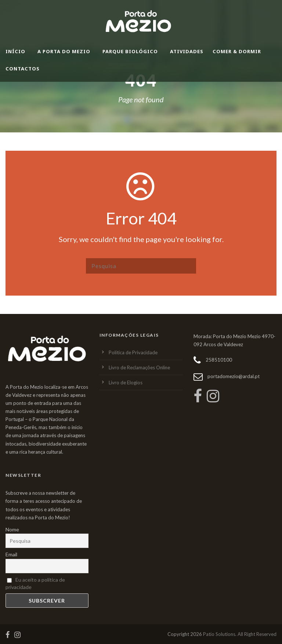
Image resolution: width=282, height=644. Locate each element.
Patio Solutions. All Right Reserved (240, 634)
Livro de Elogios (126, 383)
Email (11, 554)
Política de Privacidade (133, 352)
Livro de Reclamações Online (139, 367)
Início (15, 51)
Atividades (187, 51)
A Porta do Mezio (64, 51)
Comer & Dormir (237, 51)
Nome (12, 529)
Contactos (23, 69)
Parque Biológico (130, 51)
